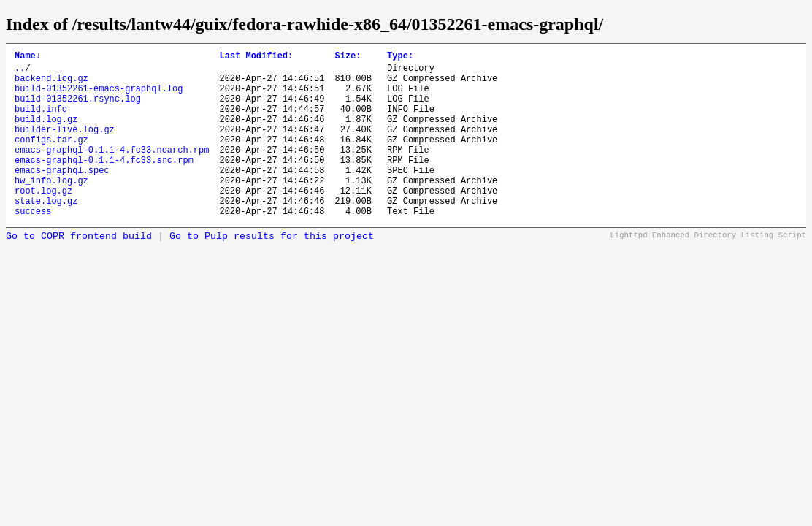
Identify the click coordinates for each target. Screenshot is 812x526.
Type (400, 57)
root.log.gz (43, 221)
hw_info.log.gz (51, 209)
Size (348, 57)
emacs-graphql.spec (62, 196)
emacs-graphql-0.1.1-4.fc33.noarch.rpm (112, 171)
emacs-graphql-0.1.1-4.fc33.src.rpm (104, 184)
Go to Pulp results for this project (272, 271)
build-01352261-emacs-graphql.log (99, 97)
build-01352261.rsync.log (78, 109)
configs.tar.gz (51, 159)
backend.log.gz (51, 84)
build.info (41, 122)
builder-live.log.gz (65, 146)
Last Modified (256, 57)
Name (28, 57)
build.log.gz (46, 134)
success (33, 246)
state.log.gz (46, 233)
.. (20, 72)
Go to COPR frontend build (79, 271)
